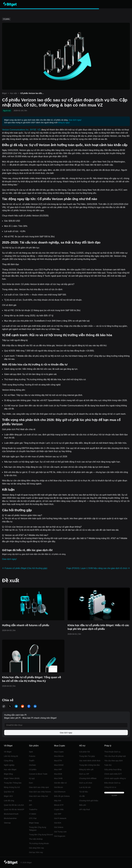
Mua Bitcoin (59, 756)
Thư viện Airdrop (36, 839)
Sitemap (7, 823)
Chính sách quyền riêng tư (115, 778)
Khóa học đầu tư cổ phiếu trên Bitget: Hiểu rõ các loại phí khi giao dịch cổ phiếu (98, 627)
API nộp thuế (85, 809)
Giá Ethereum (60, 792)
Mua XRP (58, 769)
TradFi (32, 761)
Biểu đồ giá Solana (62, 796)
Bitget (4, 93)
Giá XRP (58, 814)
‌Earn (31, 783)
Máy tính (58, 801)
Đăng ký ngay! (64, 123)
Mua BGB (58, 774)
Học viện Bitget (10, 769)
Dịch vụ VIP (84, 774)
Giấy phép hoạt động (113, 769)
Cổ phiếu (33, 769)
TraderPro (33, 809)
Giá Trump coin (60, 832)
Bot (30, 801)
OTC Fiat (33, 818)
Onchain (32, 765)
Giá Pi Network (60, 818)
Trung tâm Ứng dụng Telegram (38, 829)
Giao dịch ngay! (75, 120)
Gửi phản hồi (85, 752)
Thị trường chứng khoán (39, 843)
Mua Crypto (59, 752)
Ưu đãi (82, 796)
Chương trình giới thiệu (89, 801)
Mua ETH (58, 761)
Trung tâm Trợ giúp (87, 756)
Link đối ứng (9, 801)
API (31, 805)
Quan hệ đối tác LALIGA (14, 805)
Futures (32, 756)
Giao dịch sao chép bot (38, 796)
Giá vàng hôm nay (37, 848)
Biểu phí (83, 805)
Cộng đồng (8, 761)
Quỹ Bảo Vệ (9, 792)
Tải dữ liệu (84, 792)
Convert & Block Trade (38, 774)
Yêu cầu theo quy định (113, 761)
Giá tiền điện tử (60, 783)
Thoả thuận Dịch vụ (112, 752)
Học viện (14, 93)
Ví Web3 (33, 814)
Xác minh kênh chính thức (90, 761)
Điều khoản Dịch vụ (112, 783)
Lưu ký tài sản (85, 787)
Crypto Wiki (59, 809)
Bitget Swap (34, 823)
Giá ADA (58, 823)
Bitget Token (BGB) (12, 778)
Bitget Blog (8, 774)
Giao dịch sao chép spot (39, 787)
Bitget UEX (8, 796)
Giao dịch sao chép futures (40, 792)
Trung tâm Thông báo (13, 783)
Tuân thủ (108, 765)
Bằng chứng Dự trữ (12, 787)
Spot (31, 752)
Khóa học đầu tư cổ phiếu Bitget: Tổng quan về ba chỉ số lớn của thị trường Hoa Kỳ (31, 679)
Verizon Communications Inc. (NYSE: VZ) (21, 130)
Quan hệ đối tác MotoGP (14, 809)
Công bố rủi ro (110, 787)
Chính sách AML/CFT (113, 774)
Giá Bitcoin (59, 787)
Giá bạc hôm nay (36, 852)
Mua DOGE (59, 765)
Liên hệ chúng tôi (11, 756)
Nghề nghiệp (9, 765)
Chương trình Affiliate (88, 778)
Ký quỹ (32, 778)
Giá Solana (59, 827)
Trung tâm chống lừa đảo (90, 765)
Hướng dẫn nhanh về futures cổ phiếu (26, 625)
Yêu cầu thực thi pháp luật (115, 756)
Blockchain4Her (10, 818)
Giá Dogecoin (60, 836)
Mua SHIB (58, 778)
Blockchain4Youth (11, 814)
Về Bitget (8, 752)
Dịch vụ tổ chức (86, 783)
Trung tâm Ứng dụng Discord (41, 835)
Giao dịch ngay (66, 733)
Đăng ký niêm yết (86, 769)
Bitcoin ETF (59, 805)
